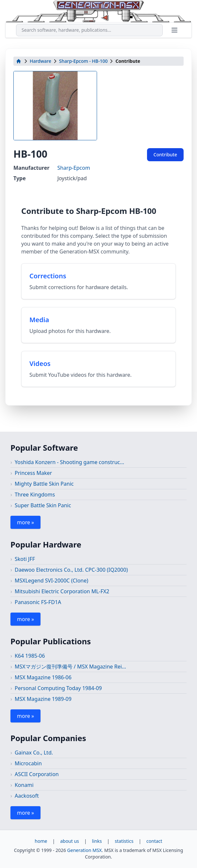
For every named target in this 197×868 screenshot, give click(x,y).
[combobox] (89, 30)
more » (25, 522)
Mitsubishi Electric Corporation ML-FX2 (62, 591)
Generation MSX (85, 850)
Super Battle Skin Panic (43, 505)
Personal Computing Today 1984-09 (58, 688)
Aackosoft (27, 796)
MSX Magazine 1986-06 (43, 677)
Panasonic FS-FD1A (38, 602)
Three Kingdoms (35, 495)
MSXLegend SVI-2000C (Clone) (51, 581)
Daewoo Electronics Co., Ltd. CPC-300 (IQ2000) (71, 570)
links (97, 841)
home (41, 841)
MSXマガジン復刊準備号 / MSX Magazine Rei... (70, 667)
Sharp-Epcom (74, 168)
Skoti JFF (25, 559)
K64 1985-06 (30, 656)
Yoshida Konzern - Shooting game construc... (69, 462)
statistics (124, 841)
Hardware (41, 61)
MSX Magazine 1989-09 (43, 699)
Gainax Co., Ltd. (34, 753)
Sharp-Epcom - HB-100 (83, 61)
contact (154, 841)
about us (70, 841)
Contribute (165, 155)
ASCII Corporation (37, 774)
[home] (19, 61)
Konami (24, 785)
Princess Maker (33, 473)
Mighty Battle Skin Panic (44, 484)
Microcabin (28, 763)
